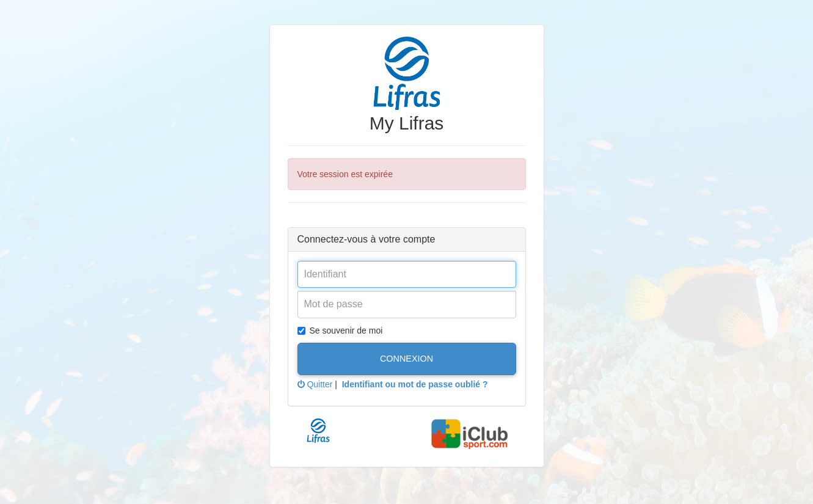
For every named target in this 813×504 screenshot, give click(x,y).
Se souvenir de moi (340, 331)
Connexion (406, 359)
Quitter (315, 384)
